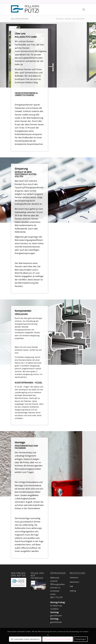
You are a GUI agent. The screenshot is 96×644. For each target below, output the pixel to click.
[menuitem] (84, 9)
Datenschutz (74, 582)
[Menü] (84, 9)
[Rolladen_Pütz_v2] (25, 9)
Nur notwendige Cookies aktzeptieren (25, 639)
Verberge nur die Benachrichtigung (58, 639)
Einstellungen (81, 639)
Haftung (73, 591)
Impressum (74, 577)
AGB (71, 586)
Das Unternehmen (20, 19)
